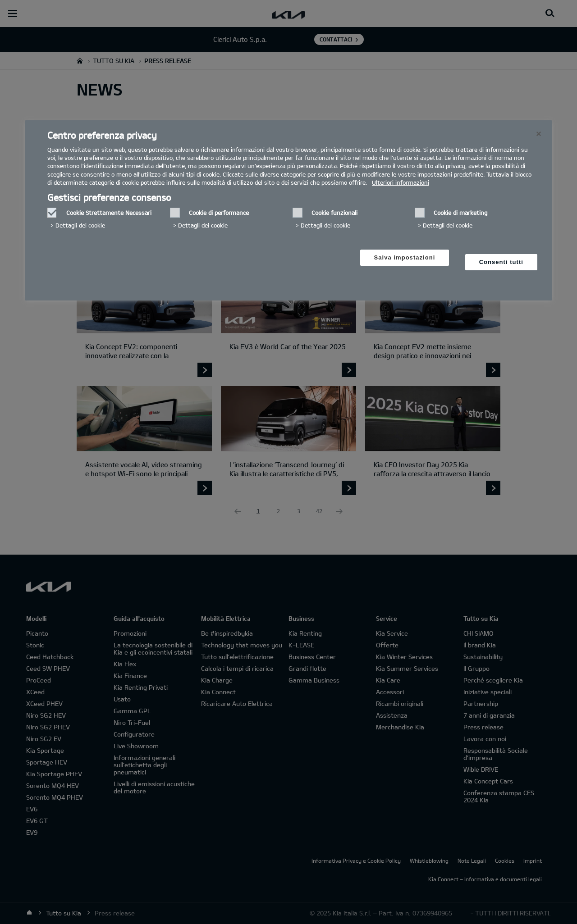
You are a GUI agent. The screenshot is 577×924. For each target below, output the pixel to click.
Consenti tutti (501, 262)
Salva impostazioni (405, 257)
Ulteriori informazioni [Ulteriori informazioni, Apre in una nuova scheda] (401, 182)
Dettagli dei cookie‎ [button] (80, 225)
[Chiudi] (539, 134)
